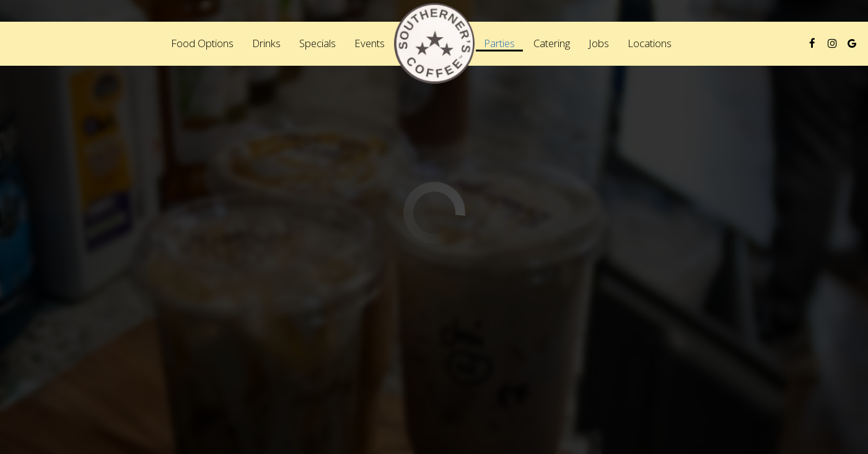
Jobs (599, 43)
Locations (650, 43)
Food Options (202, 43)
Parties (499, 43)
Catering (552, 43)
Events (370, 43)
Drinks (266, 43)
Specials (318, 43)
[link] (434, 43)
